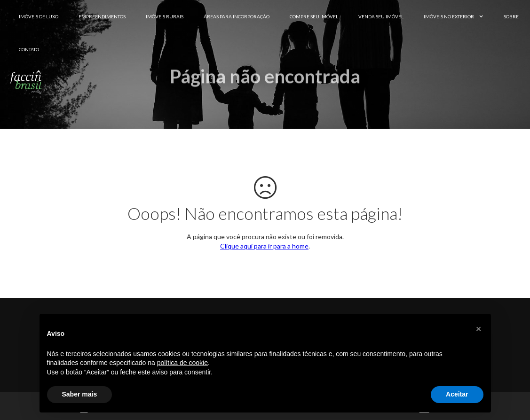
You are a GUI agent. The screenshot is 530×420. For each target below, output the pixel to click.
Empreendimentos (102, 16)
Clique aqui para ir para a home (264, 246)
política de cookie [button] (182, 363)
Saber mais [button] (80, 394)
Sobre (511, 16)
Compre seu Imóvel (314, 16)
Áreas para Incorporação (237, 16)
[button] (479, 329)
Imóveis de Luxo (39, 16)
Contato (29, 49)
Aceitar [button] (457, 394)
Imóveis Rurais (165, 16)
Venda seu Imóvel (381, 16)
